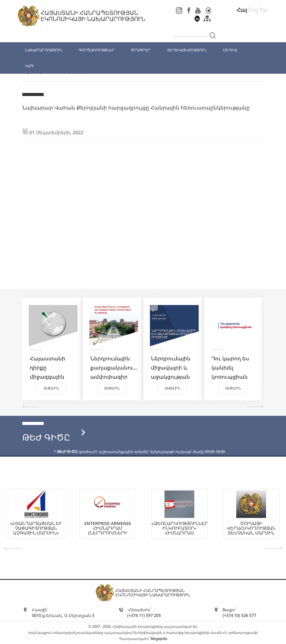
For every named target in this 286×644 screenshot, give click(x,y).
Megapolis (159, 639)
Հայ (242, 10)
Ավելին (51, 388)
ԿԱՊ (29, 66)
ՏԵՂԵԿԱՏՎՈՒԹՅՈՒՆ (187, 50)
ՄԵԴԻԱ (230, 50)
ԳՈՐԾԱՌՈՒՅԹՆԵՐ (97, 50)
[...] (191, 31)
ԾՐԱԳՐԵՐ (141, 50)
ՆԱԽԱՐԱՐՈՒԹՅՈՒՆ (44, 50)
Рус (264, 10)
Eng (253, 10)
